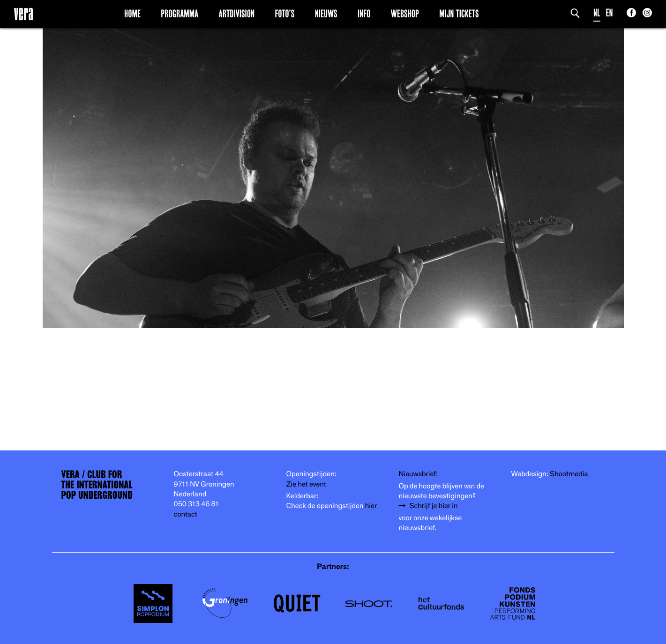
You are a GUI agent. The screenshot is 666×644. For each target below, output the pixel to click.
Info (364, 14)
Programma (180, 14)
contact (186, 514)
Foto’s (284, 14)
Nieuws (326, 14)
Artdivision (237, 14)
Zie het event (306, 484)
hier (371, 506)
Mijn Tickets (459, 14)
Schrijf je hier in (434, 506)
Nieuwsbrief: (419, 474)
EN (610, 13)
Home (132, 14)
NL (597, 13)
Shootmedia (569, 474)
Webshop (405, 14)
